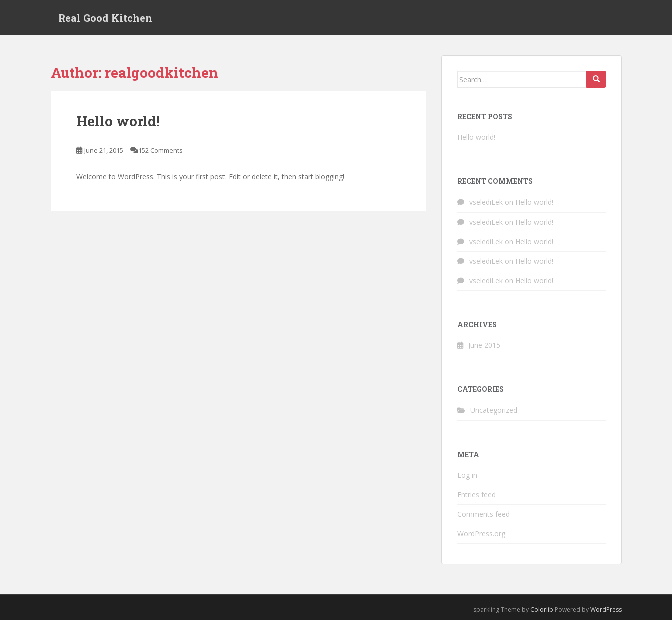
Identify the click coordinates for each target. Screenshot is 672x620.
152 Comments (161, 150)
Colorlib (542, 610)
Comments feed (483, 514)
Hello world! (118, 121)
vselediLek (486, 202)
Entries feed (476, 494)
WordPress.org (481, 534)
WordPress (606, 610)
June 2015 (484, 345)
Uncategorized (494, 410)
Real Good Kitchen (105, 18)
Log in (467, 475)
